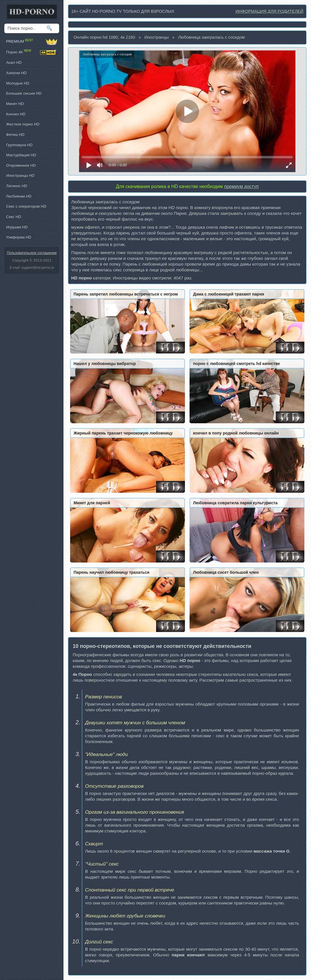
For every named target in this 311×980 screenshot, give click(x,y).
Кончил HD (16, 114)
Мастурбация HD (21, 155)
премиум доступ (241, 186)
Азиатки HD (16, 73)
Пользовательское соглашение (32, 253)
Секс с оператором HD (26, 206)
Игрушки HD (17, 227)
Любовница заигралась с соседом (211, 37)
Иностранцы (156, 37)
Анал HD (14, 62)
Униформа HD (19, 237)
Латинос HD (17, 186)
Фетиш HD (15, 135)
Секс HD (14, 217)
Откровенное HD (21, 165)
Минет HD (15, 104)
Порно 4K (32, 52)
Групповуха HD (19, 145)
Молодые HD (18, 83)
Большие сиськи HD (24, 93)
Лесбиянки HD (19, 196)
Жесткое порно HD (23, 124)
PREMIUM (32, 42)
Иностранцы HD (20, 175)
